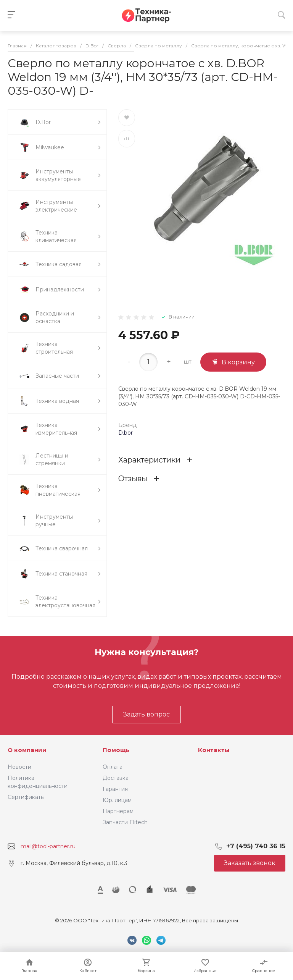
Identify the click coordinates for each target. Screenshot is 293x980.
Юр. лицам (117, 800)
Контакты (214, 750)
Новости (19, 767)
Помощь (116, 750)
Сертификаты (26, 797)
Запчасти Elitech (125, 822)
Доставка (116, 778)
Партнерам (118, 811)
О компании (27, 750)
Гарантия (115, 789)
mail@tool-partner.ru (48, 846)
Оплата (113, 767)
